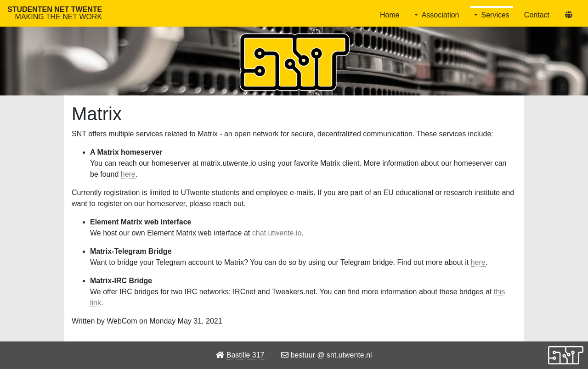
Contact (537, 15)
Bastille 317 (246, 355)
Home (390, 15)
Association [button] (441, 15)
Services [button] (495, 15)
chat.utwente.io (277, 233)
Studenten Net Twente (55, 13)
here (128, 174)
